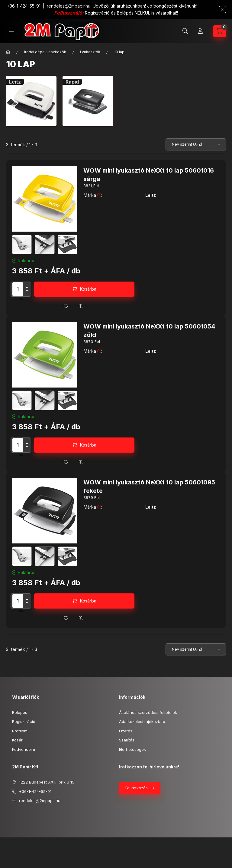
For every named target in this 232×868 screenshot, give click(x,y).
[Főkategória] (8, 52)
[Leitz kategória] (31, 101)
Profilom (20, 731)
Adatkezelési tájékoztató (142, 721)
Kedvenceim (24, 749)
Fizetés (126, 731)
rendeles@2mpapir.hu (69, 6)
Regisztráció (24, 721)
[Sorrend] (196, 144)
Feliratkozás (137, 788)
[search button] (185, 31)
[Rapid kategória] (88, 101)
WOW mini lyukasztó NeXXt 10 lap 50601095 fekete (149, 487)
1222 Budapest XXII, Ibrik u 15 (47, 782)
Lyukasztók (90, 52)
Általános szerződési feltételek (148, 712)
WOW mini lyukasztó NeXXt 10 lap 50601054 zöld (149, 331)
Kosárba (88, 289)
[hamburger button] (11, 31)
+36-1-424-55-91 (24, 6)
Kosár (17, 740)
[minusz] (27, 291)
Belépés (20, 712)
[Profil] (200, 31)
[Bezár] (222, 10)
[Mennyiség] (18, 289)
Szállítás (127, 740)
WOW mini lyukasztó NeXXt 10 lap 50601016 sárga (149, 175)
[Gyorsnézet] (81, 306)
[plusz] (27, 287)
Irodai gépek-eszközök (45, 52)
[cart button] (220, 31)
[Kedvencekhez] (66, 306)
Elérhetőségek (132, 749)
